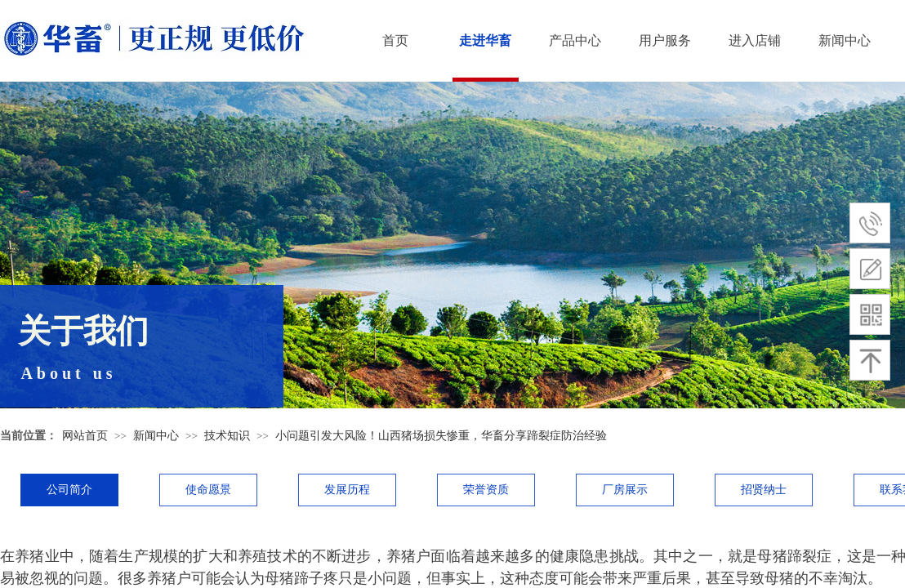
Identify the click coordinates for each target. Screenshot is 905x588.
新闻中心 (845, 40)
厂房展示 (625, 490)
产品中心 (575, 40)
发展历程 (347, 490)
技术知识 (227, 436)
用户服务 (665, 40)
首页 (395, 40)
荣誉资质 (486, 490)
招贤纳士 (764, 490)
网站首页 (85, 436)
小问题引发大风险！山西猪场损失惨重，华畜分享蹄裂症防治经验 (441, 436)
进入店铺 (755, 40)
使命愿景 (208, 490)
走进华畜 (485, 40)
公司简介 (69, 490)
